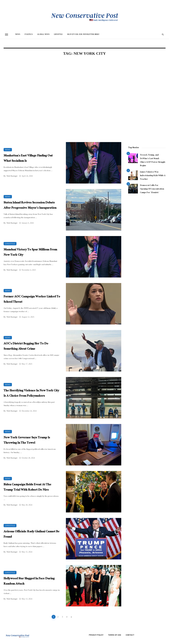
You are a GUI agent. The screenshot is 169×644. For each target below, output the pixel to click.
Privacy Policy (96, 635)
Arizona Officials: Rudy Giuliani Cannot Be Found (31, 534)
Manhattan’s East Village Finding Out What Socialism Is (28, 159)
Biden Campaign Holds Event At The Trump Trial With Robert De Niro (27, 487)
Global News (43, 35)
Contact (130, 635)
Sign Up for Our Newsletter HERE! (83, 35)
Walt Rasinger (12, 176)
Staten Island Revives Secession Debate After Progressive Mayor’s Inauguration (30, 206)
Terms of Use (115, 635)
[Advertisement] (62, 82)
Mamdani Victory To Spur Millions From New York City (30, 253)
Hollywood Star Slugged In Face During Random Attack (29, 581)
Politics (29, 35)
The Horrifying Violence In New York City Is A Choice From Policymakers (31, 394)
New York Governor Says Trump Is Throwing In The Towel (27, 441)
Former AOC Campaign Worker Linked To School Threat (32, 300)
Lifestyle (58, 35)
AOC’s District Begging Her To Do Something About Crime (26, 347)
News (18, 35)
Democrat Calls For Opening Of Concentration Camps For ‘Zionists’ (152, 189)
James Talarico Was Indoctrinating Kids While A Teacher (153, 176)
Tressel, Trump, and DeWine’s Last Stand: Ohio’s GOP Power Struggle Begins (153, 161)
